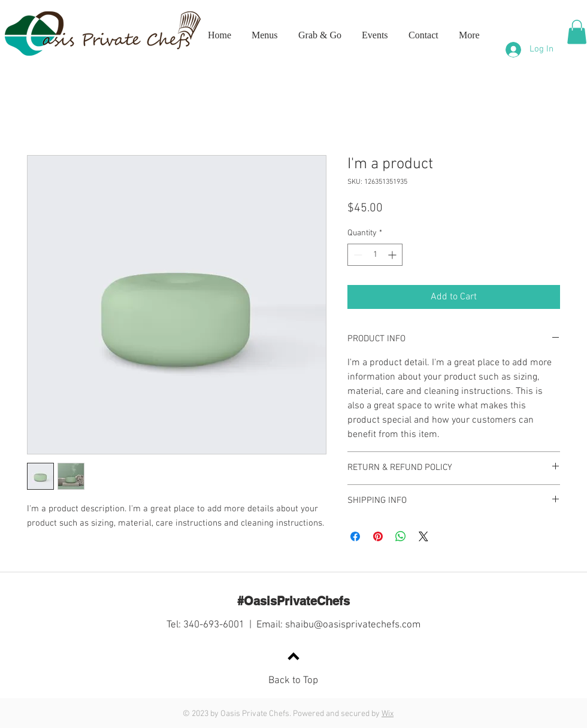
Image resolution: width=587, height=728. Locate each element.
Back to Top (293, 681)
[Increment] (393, 255)
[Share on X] (423, 536)
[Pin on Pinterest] (378, 536)
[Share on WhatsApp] (401, 536)
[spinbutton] (375, 255)
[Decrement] (357, 255)
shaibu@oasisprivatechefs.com (353, 625)
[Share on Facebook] (355, 536)
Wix (388, 714)
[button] (577, 32)
